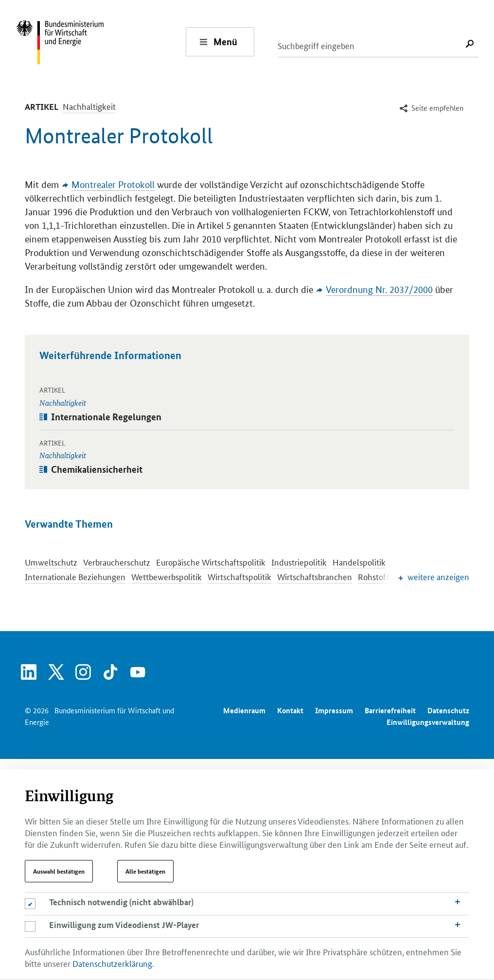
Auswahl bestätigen (59, 871)
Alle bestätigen (145, 871)
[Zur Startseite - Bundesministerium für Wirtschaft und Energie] (101, 42)
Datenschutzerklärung (112, 963)
